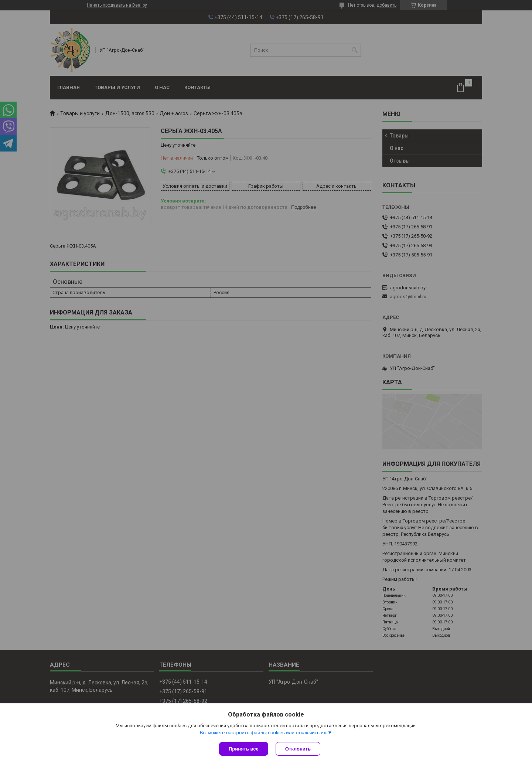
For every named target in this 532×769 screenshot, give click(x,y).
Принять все (244, 749)
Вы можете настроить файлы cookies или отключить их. (263, 733)
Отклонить (298, 749)
